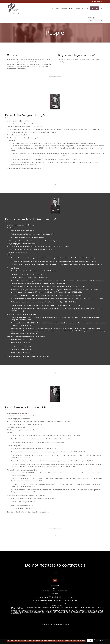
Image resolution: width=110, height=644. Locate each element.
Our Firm (43, 624)
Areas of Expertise (51, 624)
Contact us (59, 624)
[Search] (101, 8)
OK (90, 641)
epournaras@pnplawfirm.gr (20, 413)
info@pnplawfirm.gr (70, 598)
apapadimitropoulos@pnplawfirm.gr (23, 225)
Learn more (98, 641)
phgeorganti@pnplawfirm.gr (21, 121)
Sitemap (55, 626)
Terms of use (66, 624)
